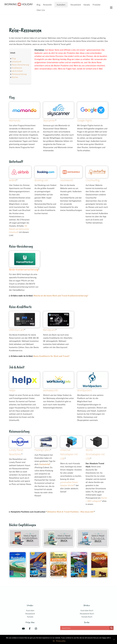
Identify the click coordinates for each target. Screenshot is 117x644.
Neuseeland (76, 5)
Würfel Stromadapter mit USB (95, 454)
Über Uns (41, 10)
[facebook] (30, 628)
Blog (38, 5)
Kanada (87, 5)
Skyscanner (49, 120)
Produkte (96, 5)
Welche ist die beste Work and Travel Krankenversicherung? (61, 296)
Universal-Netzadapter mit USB (69, 454)
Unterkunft (17, 62)
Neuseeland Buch (87, 614)
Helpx (12, 390)
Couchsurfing (93, 180)
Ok (54, 641)
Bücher (15, 77)
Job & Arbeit (17, 71)
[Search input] (85, 628)
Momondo (15, 120)
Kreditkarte (17, 68)
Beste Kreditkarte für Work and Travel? (52, 356)
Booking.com (41, 180)
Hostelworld (67, 180)
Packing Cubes (42, 450)
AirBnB (13, 180)
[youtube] (23, 628)
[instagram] (36, 628)
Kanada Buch (87, 617)
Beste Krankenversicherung (24, 269)
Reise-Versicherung (20, 65)
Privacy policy (61, 641)
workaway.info (51, 390)
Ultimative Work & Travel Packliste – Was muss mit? (70, 512)
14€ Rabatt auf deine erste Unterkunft (19, 229)
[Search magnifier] (111, 628)
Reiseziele (47, 5)
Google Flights (85, 120)
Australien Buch (87, 610)
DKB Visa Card (17, 330)
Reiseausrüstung (19, 74)
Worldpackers (85, 390)
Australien (61, 5)
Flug (14, 58)
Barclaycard (49, 330)
